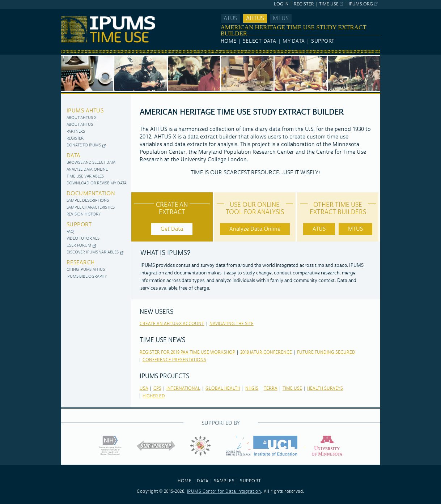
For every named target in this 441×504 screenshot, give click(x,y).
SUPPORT (251, 481)
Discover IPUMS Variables (93, 253)
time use (292, 388)
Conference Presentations (174, 360)
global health (223, 388)
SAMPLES (224, 481)
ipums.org (361, 4)
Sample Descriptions (88, 201)
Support (323, 41)
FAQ (70, 232)
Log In (281, 4)
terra (271, 388)
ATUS (230, 18)
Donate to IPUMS (84, 146)
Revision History (84, 215)
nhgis (252, 388)
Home (229, 41)
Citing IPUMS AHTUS (86, 270)
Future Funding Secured (326, 352)
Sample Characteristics (91, 208)
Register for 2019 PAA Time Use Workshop (187, 352)
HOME (185, 481)
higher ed (154, 396)
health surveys (325, 388)
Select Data (260, 41)
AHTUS (255, 18)
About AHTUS (80, 125)
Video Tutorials (83, 239)
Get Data (172, 229)
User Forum (79, 246)
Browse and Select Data (91, 163)
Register (304, 4)
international (183, 388)
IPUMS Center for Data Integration (224, 492)
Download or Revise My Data (97, 183)
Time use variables (85, 177)
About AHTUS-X (82, 118)
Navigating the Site (232, 324)
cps (157, 388)
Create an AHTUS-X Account (172, 324)
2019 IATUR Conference (266, 352)
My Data (294, 41)
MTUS (281, 18)
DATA (203, 481)
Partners (76, 132)
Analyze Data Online (87, 170)
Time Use (329, 4)
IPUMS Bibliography (87, 277)
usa (144, 388)
